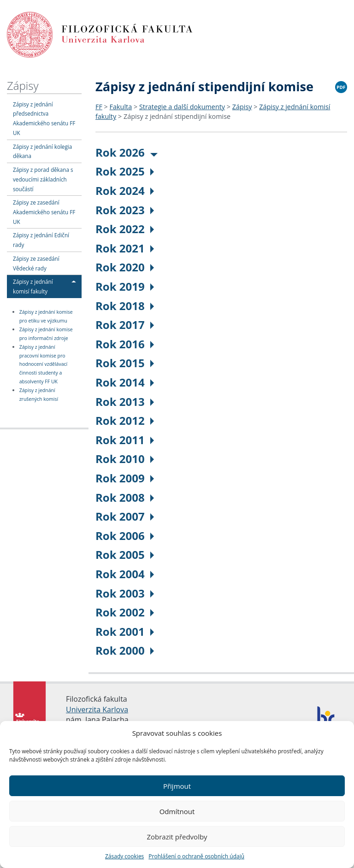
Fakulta (121, 107)
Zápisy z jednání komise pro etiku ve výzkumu (46, 316)
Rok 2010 (125, 459)
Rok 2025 (125, 171)
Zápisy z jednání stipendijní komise (177, 116)
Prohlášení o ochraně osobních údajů (196, 856)
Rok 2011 (125, 440)
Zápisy (23, 85)
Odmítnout (177, 811)
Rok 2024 (125, 191)
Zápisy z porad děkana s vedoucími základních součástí (43, 179)
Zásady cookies (124, 856)
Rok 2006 (125, 536)
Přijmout (177, 786)
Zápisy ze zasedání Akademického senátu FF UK (44, 212)
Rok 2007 (125, 516)
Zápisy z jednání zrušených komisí (39, 395)
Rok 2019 (125, 286)
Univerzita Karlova (97, 710)
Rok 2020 (125, 267)
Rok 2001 (125, 631)
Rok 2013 (125, 402)
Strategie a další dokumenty (182, 107)
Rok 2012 (125, 420)
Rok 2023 (125, 210)
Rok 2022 (125, 229)
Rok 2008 (125, 497)
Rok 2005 (125, 554)
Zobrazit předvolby (177, 837)
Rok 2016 (125, 344)
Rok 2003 (125, 593)
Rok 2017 (125, 325)
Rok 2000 (125, 650)
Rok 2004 (125, 574)
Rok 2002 (125, 612)
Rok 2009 (125, 478)
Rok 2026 (127, 152)
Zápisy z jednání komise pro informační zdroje (46, 334)
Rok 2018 (125, 306)
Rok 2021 (125, 248)
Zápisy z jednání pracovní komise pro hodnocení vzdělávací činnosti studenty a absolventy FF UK (44, 364)
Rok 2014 (125, 382)
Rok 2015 (125, 363)
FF (99, 107)
